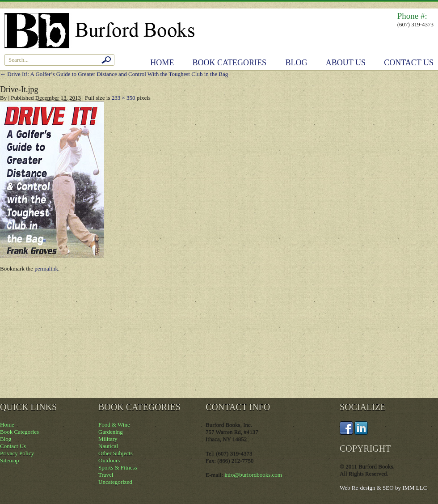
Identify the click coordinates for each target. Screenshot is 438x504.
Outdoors (109, 460)
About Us (346, 63)
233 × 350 (124, 98)
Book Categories (230, 63)
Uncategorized (115, 482)
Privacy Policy (17, 453)
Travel (106, 475)
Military (108, 439)
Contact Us (409, 63)
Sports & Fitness (118, 468)
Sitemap (10, 460)
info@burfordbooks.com (253, 475)
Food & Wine (114, 425)
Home (162, 63)
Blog (297, 63)
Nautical (108, 446)
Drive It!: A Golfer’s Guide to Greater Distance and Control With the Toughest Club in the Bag (114, 74)
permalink (46, 269)
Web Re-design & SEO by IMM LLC (383, 488)
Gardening (111, 432)
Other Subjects (116, 453)
